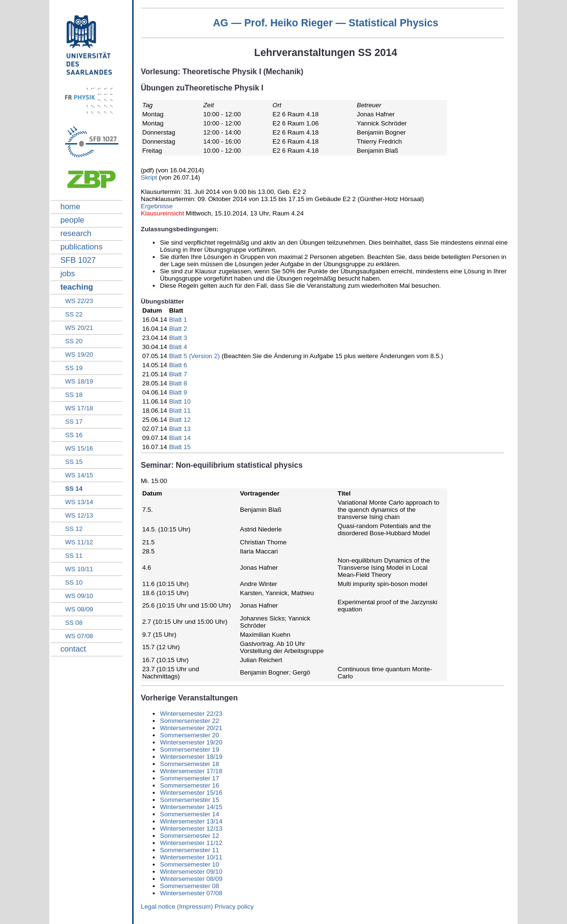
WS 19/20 (79, 355)
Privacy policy (234, 907)
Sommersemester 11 (190, 850)
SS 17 (74, 422)
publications (81, 247)
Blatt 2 (178, 329)
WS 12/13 (79, 515)
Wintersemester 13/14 (191, 821)
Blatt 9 (178, 392)
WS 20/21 (79, 328)
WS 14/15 (79, 475)
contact (73, 649)
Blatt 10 (180, 401)
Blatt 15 (180, 447)
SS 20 (74, 341)
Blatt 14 (180, 438)
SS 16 (74, 435)
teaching (77, 287)
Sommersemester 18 (190, 764)
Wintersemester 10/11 (191, 857)
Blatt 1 (178, 320)
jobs (68, 274)
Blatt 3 (178, 338)
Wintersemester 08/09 (191, 879)
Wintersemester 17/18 (191, 771)
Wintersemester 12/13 (191, 828)
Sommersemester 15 (190, 800)
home (70, 207)
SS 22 (74, 314)
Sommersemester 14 (190, 814)
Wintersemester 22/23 (191, 714)
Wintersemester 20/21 (191, 728)
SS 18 (74, 395)
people (72, 220)
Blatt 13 (180, 429)
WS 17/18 (79, 408)
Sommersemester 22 (190, 721)
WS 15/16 (79, 448)
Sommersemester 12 (190, 836)
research (76, 233)
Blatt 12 (180, 420)
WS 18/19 (79, 381)
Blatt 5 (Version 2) (194, 356)
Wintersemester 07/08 (191, 893)
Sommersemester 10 (190, 864)
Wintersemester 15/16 (191, 793)
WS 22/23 (79, 301)
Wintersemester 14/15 (191, 807)
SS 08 (74, 623)
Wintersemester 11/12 (191, 843)
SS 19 (74, 368)
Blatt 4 (178, 347)
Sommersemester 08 (190, 886)
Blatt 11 (180, 411)
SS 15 (74, 462)
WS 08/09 (79, 609)
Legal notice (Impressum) (177, 907)
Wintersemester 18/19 (191, 757)
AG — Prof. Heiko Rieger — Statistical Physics (326, 23)
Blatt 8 (178, 383)
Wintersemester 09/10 (191, 872)
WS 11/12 (79, 542)
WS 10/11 (79, 569)
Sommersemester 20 (190, 735)
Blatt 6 (178, 365)
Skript (150, 177)
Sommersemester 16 (190, 785)
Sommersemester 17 (190, 778)
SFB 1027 (78, 260)
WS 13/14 (79, 502)
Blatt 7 (178, 374)
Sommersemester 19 (190, 749)
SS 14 (74, 489)
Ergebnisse (157, 206)
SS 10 (74, 582)
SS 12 (74, 529)
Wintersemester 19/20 (191, 742)
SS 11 (74, 556)
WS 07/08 (79, 636)
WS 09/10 (79, 596)
